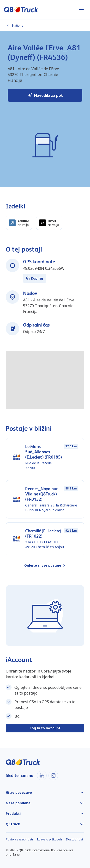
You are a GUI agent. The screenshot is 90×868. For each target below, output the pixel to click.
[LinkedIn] (42, 776)
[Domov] (21, 10)
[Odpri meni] (81, 10)
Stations (15, 25)
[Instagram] (53, 776)
